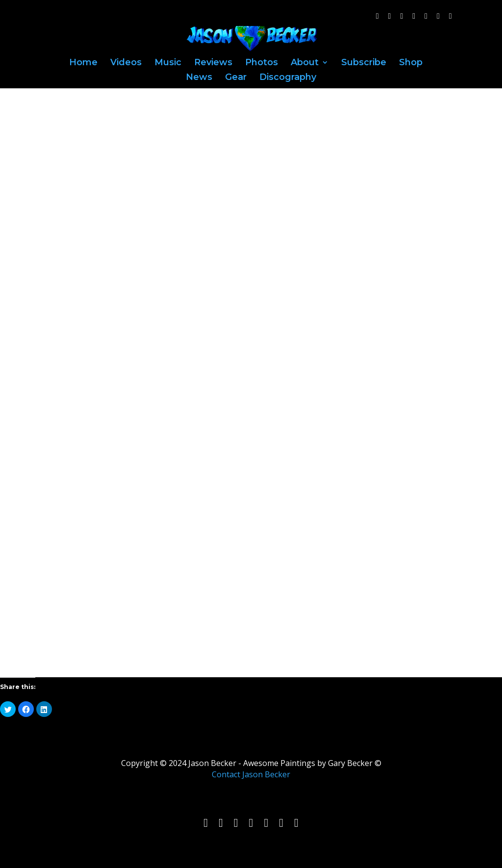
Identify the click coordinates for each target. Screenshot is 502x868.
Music (168, 63)
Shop (411, 63)
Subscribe (364, 63)
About (305, 63)
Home (83, 63)
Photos (262, 63)
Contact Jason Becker (251, 774)
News (199, 78)
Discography (288, 78)
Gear (236, 78)
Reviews (213, 63)
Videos (126, 63)
